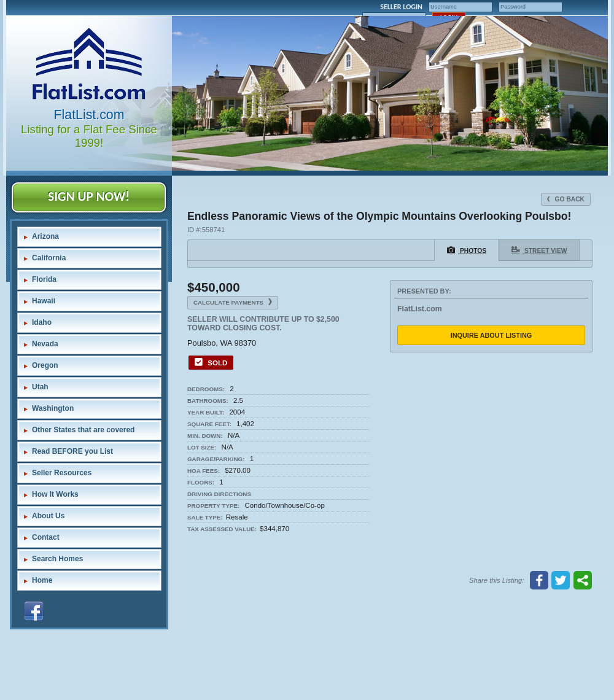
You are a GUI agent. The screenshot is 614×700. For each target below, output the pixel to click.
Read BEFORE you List (72, 451)
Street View (539, 250)
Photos (467, 250)
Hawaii (44, 301)
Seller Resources (62, 473)
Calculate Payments (233, 302)
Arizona (45, 236)
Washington (53, 408)
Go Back (566, 199)
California (49, 258)
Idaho (42, 322)
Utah (40, 387)
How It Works (55, 494)
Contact (46, 537)
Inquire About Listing (492, 335)
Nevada (45, 344)
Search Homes (57, 559)
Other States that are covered (83, 430)
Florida (44, 279)
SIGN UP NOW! (89, 196)
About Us (48, 516)
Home (42, 580)
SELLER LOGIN (401, 7)
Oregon (45, 365)
